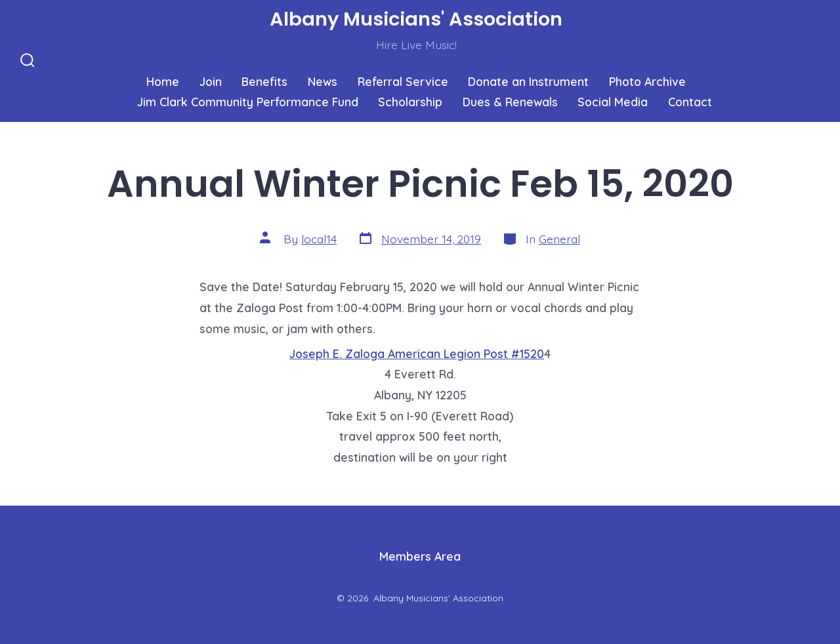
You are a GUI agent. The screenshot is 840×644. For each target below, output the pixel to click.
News (323, 81)
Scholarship (410, 102)
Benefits (264, 81)
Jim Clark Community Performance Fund (248, 102)
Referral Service (403, 81)
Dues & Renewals (510, 102)
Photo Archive (647, 81)
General (559, 239)
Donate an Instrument (528, 81)
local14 (319, 239)
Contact (690, 102)
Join (211, 81)
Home (163, 81)
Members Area (420, 556)
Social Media (613, 102)
